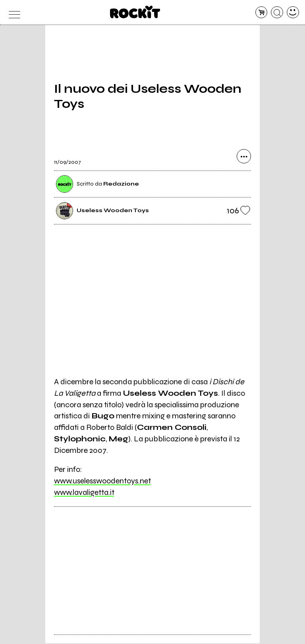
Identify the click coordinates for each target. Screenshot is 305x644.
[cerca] (277, 12)
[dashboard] (293, 12)
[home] (135, 12)
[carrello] (262, 12)
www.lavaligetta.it (84, 493)
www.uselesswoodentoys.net (102, 482)
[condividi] (244, 157)
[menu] (12, 12)
